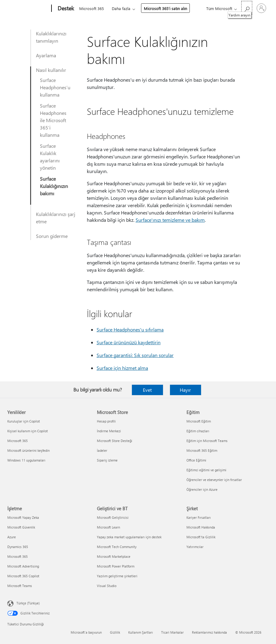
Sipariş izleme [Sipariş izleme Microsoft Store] (107, 460)
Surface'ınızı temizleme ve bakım (170, 220)
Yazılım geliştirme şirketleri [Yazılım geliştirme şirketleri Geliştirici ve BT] (117, 576)
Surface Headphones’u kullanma (55, 87)
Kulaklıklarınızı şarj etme (56, 218)
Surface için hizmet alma (122, 368)
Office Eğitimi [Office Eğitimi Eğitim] (196, 460)
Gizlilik (115, 632)
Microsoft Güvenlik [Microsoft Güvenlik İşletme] (21, 527)
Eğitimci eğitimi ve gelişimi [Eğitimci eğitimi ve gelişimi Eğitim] (206, 470)
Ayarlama (46, 55)
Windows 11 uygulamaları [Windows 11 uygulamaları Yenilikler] (26, 460)
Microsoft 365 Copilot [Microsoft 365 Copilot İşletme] (23, 576)
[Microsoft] (28, 9)
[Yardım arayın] (247, 8)
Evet (147, 390)
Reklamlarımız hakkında (209, 632)
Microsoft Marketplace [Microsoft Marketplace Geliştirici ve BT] (114, 556)
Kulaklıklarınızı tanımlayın (51, 37)
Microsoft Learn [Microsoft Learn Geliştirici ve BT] (108, 527)
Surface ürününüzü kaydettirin (129, 342)
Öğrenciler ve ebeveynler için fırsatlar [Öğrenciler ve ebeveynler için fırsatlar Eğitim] (214, 480)
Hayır (185, 390)
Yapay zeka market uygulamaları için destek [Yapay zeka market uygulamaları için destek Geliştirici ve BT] (129, 537)
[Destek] (65, 9)
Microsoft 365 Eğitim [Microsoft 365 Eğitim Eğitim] (202, 450)
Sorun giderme (52, 236)
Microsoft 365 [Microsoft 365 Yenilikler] (18, 441)
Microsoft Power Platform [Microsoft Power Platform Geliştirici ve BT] (116, 566)
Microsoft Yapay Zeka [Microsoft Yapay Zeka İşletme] (23, 517)
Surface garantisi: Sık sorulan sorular (135, 355)
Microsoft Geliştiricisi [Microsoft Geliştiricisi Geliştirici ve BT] (113, 517)
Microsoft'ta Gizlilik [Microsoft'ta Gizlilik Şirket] (201, 537)
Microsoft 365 (92, 8)
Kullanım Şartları (141, 632)
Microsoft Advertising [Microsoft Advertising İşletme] (23, 566)
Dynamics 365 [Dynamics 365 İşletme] (18, 547)
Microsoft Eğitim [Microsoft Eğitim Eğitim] (199, 421)
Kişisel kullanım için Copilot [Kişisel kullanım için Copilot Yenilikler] (28, 431)
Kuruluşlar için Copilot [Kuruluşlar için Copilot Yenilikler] (24, 421)
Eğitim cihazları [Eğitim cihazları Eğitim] (198, 431)
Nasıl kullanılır (51, 70)
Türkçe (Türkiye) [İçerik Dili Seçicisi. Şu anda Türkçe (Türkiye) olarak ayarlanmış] (28, 603)
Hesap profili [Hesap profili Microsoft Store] (106, 421)
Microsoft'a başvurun (86, 632)
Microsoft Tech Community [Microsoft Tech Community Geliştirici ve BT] (117, 547)
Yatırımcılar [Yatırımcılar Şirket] (195, 547)
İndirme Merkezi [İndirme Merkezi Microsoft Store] (109, 431)
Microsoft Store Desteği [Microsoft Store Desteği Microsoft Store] (115, 441)
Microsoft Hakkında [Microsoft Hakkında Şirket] (201, 527)
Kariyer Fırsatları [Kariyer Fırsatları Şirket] (199, 517)
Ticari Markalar (172, 632)
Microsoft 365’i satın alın (165, 8)
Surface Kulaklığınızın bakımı (54, 186)
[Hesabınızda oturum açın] (261, 8)
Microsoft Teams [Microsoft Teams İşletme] (20, 586)
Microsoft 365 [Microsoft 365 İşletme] (18, 556)
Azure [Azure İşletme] (12, 537)
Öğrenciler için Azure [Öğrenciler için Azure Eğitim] (202, 489)
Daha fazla (121, 8)
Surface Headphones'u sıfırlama (130, 329)
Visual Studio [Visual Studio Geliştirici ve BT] (107, 586)
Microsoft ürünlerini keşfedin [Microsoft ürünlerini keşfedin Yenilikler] (28, 450)
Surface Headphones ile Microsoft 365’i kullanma (53, 120)
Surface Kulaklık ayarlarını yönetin (50, 157)
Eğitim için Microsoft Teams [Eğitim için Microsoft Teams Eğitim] (207, 441)
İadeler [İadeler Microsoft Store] (102, 450)
